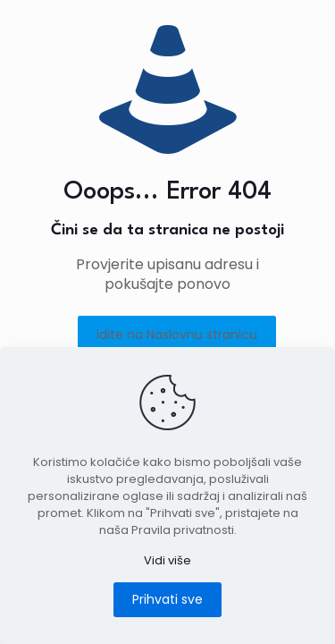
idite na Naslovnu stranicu (177, 335)
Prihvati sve (167, 599)
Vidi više (167, 560)
